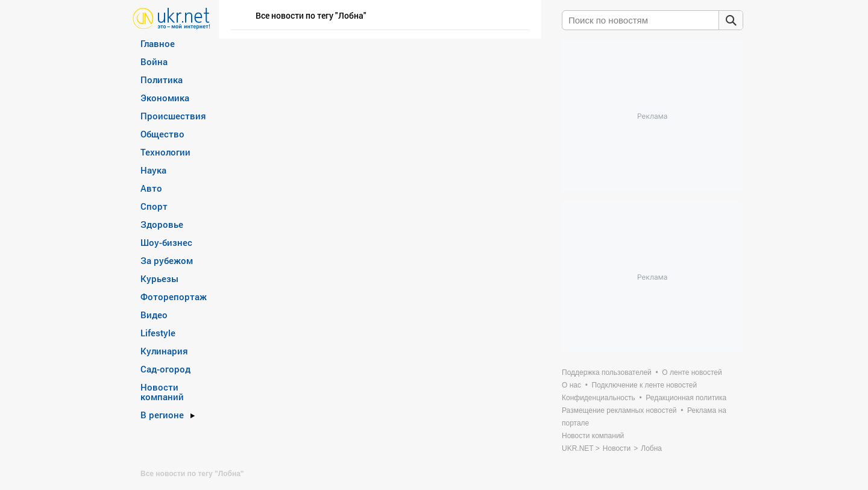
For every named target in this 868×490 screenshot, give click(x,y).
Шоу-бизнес (166, 242)
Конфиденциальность (599, 398)
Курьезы (159, 278)
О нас (571, 385)
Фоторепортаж (174, 297)
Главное (158, 43)
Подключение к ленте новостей (645, 385)
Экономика (165, 98)
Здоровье (162, 224)
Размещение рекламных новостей (619, 410)
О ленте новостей (692, 372)
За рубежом (167, 260)
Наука (153, 170)
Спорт (154, 206)
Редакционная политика (686, 398)
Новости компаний (162, 392)
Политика (162, 80)
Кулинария (164, 351)
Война (154, 61)
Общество (162, 134)
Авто (151, 188)
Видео (154, 315)
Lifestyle (158, 333)
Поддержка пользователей (607, 372)
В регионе (162, 415)
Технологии (165, 152)
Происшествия (173, 116)
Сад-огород (165, 369)
